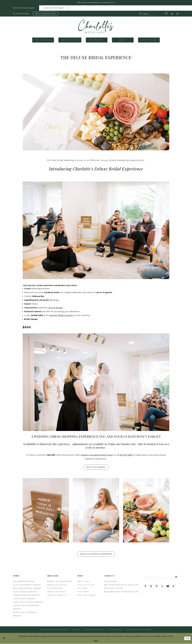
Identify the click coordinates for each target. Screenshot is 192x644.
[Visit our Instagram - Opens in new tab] (151, 587)
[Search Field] (149, 14)
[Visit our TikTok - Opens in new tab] (173, 587)
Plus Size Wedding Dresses (27, 585)
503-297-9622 (126, 455)
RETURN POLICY (115, 630)
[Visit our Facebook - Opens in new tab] (145, 587)
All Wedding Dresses (24, 582)
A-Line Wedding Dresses (25, 592)
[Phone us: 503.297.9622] (21, 14)
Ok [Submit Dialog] (187, 638)
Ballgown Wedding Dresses (27, 589)
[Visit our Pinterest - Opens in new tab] (157, 587)
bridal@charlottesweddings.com (121, 592)
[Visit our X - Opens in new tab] (162, 587)
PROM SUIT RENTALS (57, 595)
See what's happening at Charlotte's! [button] (96, 3)
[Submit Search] (141, 14)
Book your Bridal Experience (96, 554)
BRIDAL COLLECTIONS (57, 585)
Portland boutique (24, 8)
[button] (172, 14)
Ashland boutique (54, 8)
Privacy (76, 630)
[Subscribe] (176, 577)
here (96, 641)
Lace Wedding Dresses (24, 599)
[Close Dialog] (4, 639)
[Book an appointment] (46, 14)
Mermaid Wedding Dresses (26, 595)
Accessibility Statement (139, 630)
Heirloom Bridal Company (61, 315)
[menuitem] (24, 8)
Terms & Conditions (94, 630)
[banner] (96, 27)
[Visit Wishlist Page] (166, 14)
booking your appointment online (97, 455)
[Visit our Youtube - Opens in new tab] (168, 587)
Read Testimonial (96, 467)
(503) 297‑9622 (111, 582)
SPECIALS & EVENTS (56, 592)
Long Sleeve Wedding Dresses (28, 602)
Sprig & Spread (55, 308)
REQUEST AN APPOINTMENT (60, 582)
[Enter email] (161, 577)
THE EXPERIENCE (55, 589)
